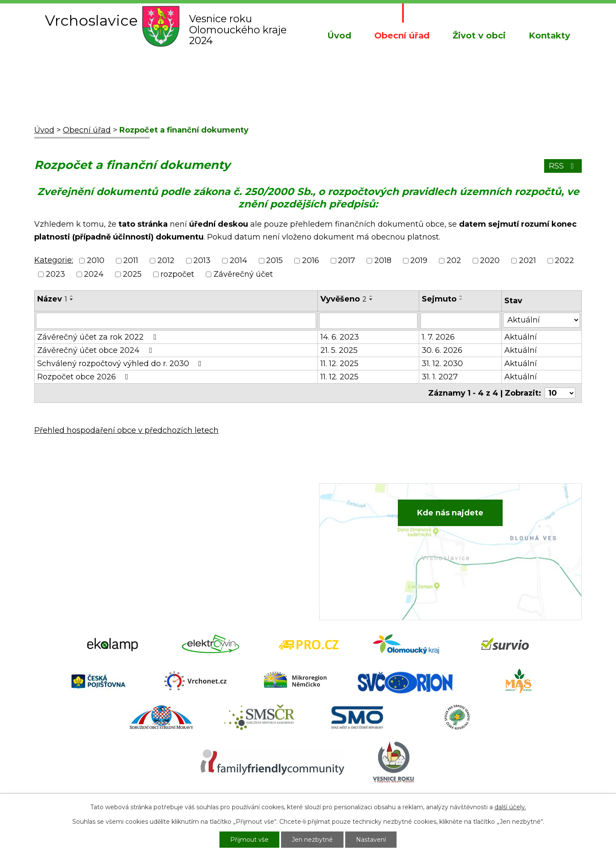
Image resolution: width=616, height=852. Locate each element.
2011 (131, 260)
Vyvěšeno (344, 299)
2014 (238, 260)
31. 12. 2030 (442, 364)
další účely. (510, 807)
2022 (564, 260)
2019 (419, 260)
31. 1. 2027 (440, 377)
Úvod (339, 35)
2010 (96, 260)
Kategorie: (54, 260)
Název (52, 299)
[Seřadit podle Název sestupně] (72, 299)
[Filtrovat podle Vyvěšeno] (368, 321)
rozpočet (177, 274)
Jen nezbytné (312, 840)
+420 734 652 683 (225, 532)
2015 (274, 260)
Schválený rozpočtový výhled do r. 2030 (121, 364)
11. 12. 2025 (339, 364)
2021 (527, 260)
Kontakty (549, 35)
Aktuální (521, 337)
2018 (383, 260)
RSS (563, 166)
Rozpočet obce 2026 (84, 377)
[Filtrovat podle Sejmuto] (460, 321)
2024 (94, 274)
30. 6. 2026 (442, 350)
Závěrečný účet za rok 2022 (98, 337)
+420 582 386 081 (224, 518)
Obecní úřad (402, 35)
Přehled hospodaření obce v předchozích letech (126, 430)
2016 (311, 260)
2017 (346, 260)
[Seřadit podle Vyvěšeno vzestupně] (371, 296)
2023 (55, 274)
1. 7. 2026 (438, 337)
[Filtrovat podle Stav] (542, 320)
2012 (166, 260)
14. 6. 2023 (340, 337)
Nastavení (371, 840)
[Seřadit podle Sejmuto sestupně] (461, 299)
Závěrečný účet (243, 274)
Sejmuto (439, 299)
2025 (132, 274)
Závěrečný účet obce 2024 (96, 350)
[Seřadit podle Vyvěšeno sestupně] (371, 299)
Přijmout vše (249, 840)
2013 (202, 260)
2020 (490, 260)
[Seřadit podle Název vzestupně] (72, 296)
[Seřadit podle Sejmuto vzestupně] (461, 296)
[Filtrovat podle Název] (176, 321)
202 (454, 260)
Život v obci (479, 35)
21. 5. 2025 (339, 350)
